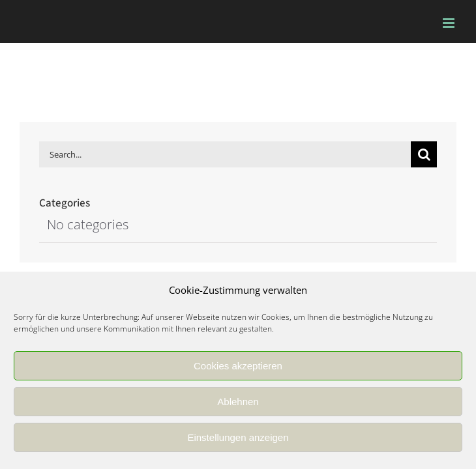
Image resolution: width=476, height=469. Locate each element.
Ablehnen (238, 402)
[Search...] (225, 154)
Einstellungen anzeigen (238, 437)
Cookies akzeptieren (238, 366)
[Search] (424, 154)
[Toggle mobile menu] (450, 23)
